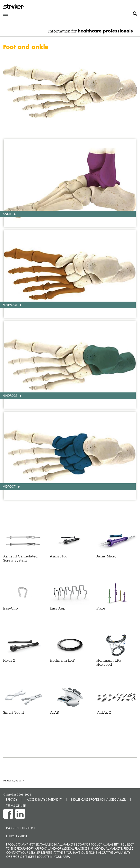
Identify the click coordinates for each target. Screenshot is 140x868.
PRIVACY (12, 799)
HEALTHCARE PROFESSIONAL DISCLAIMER (99, 799)
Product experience (21, 828)
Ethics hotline (17, 836)
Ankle (7, 214)
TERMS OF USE (16, 806)
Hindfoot (10, 396)
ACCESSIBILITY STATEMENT (44, 799)
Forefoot (10, 305)
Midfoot (10, 486)
